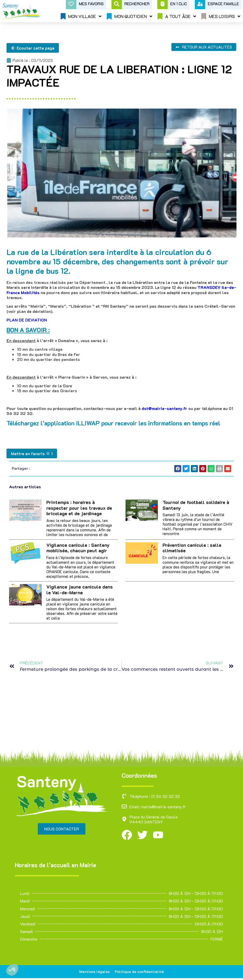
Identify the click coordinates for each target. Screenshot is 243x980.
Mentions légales (93, 972)
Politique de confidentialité (141, 972)
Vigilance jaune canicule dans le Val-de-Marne (80, 590)
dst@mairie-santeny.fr (164, 408)
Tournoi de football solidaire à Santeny (196, 505)
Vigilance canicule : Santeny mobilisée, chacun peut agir (78, 548)
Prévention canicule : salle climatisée (192, 548)
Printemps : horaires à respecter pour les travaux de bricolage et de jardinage (79, 508)
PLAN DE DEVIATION (27, 320)
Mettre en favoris (32, 453)
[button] (12, 970)
